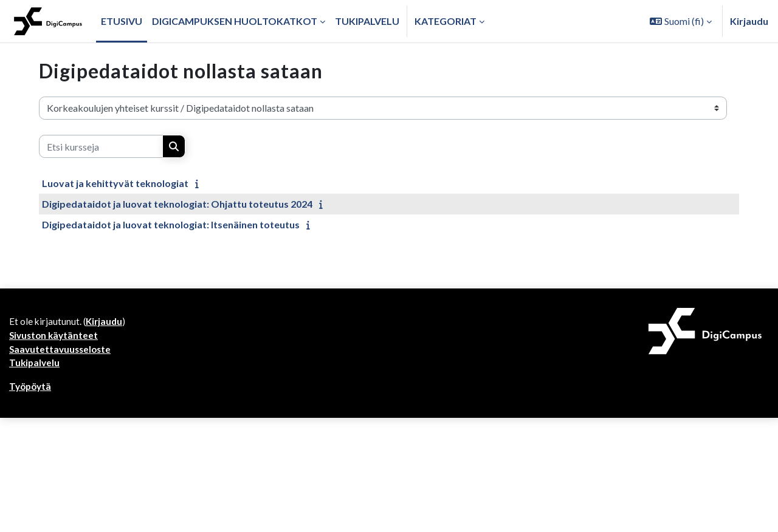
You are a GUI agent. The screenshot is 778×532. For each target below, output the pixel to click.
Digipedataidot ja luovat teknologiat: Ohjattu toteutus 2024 (177, 204)
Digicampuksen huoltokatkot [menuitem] (235, 21)
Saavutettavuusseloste (62, 351)
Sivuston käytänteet (55, 337)
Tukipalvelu (35, 366)
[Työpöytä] (48, 21)
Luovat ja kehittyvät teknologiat (115, 183)
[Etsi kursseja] (101, 146)
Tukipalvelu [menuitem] (367, 21)
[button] (681, 21)
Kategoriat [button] (446, 21)
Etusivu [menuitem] (122, 21)
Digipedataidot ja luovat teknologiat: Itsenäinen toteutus (171, 224)
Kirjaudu (749, 21)
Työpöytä (32, 390)
